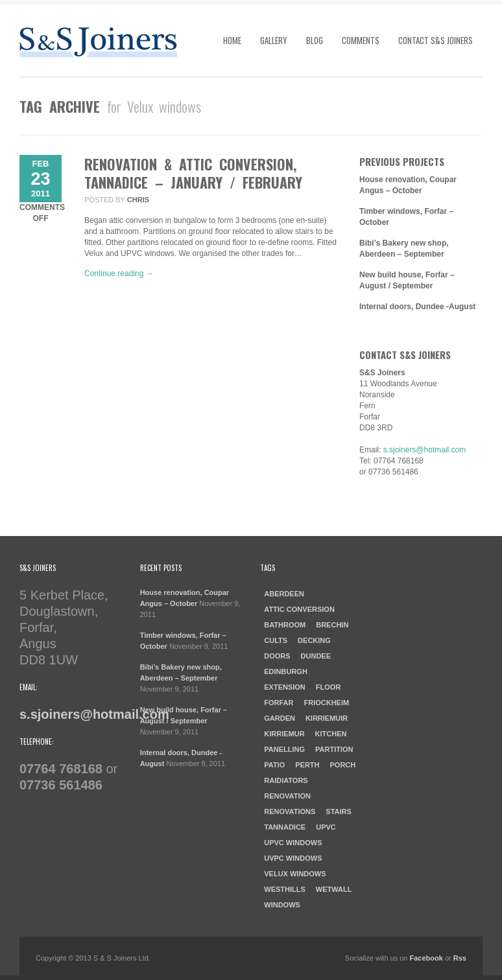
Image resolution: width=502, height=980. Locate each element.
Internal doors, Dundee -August (417, 307)
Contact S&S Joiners (436, 40)
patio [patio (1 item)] (274, 765)
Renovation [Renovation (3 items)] (287, 796)
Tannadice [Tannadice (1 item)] (285, 827)
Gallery (274, 40)
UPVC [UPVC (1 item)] (326, 827)
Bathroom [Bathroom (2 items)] (285, 625)
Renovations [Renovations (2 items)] (290, 811)
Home (232, 40)
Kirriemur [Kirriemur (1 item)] (284, 734)
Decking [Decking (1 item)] (314, 640)
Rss (460, 958)
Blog (315, 40)
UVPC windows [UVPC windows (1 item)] (293, 858)
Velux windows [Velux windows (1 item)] (295, 874)
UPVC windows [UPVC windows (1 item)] (293, 843)
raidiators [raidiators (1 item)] (286, 780)
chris (138, 200)
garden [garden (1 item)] (280, 718)
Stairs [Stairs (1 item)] (339, 811)
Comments (361, 40)
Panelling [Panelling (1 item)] (284, 749)
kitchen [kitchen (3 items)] (331, 734)
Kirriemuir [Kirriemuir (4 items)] (327, 718)
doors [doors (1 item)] (277, 656)
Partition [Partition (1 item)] (334, 749)
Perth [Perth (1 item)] (307, 765)
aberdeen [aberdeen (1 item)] (284, 594)
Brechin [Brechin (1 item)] (332, 625)
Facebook (426, 958)
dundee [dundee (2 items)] (316, 656)
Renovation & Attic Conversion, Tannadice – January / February (193, 173)
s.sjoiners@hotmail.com (425, 450)
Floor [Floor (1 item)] (329, 687)
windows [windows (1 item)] (282, 905)
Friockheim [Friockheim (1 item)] (326, 703)
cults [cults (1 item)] (276, 640)
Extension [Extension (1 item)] (285, 687)
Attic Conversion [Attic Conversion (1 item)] (299, 609)
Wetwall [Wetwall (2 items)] (334, 889)
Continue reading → (119, 274)
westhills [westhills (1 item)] (285, 889)
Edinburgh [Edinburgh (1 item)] (286, 671)
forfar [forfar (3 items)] (279, 703)
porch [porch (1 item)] (343, 765)
